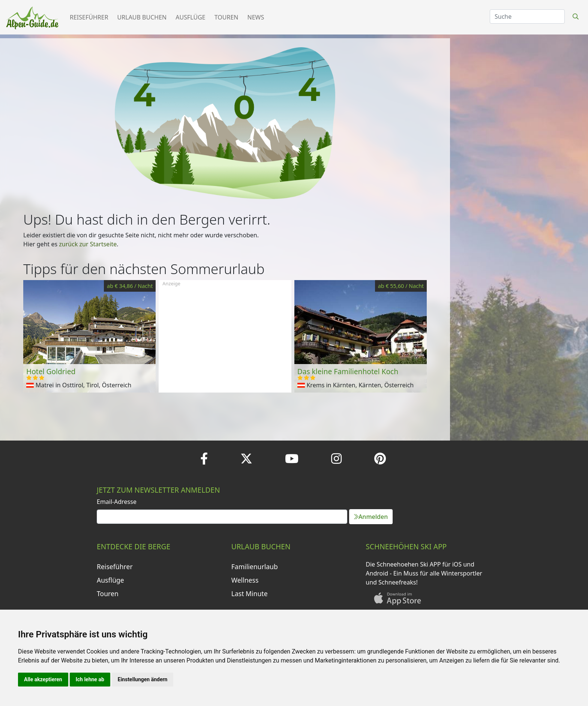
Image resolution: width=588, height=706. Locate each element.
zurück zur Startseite (88, 244)
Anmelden (371, 517)
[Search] (527, 16)
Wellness (245, 580)
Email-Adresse (117, 502)
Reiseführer (89, 17)
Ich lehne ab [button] (90, 679)
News (256, 17)
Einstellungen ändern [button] (143, 679)
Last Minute (250, 594)
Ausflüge (190, 17)
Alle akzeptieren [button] (43, 679)
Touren (226, 17)
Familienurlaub (255, 567)
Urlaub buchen (142, 17)
